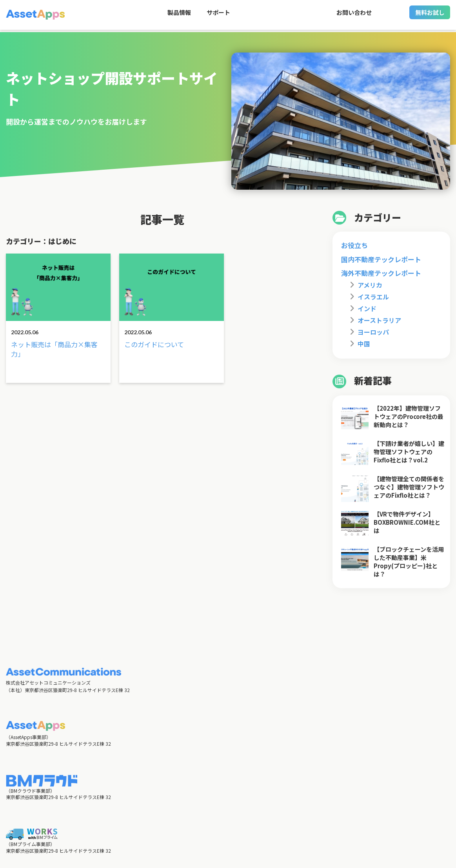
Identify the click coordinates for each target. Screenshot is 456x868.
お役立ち (354, 245)
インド (367, 308)
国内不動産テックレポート (381, 259)
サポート (218, 16)
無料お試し (430, 16)
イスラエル (373, 297)
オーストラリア (379, 320)
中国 (364, 344)
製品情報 (179, 16)
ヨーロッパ (373, 332)
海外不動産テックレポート (381, 273)
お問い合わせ (354, 16)
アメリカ (370, 285)
